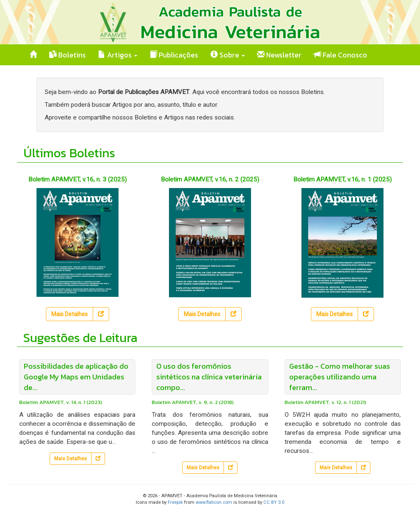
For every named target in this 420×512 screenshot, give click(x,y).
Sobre (228, 55)
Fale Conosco (340, 55)
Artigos (118, 55)
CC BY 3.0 (274, 502)
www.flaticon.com (214, 502)
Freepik (175, 502)
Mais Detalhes (70, 314)
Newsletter (279, 55)
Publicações (174, 55)
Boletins (67, 55)
